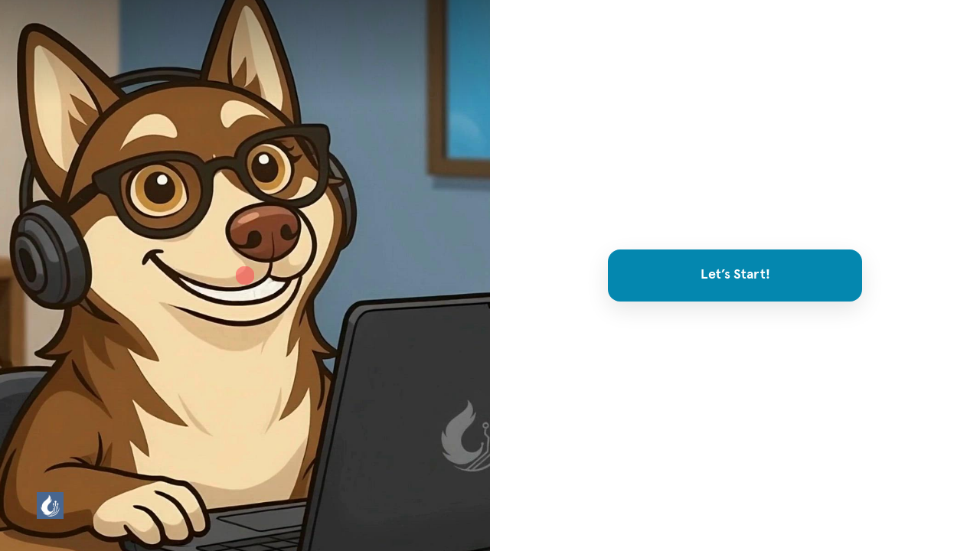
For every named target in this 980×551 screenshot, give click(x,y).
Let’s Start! (735, 275)
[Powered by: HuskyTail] (50, 505)
